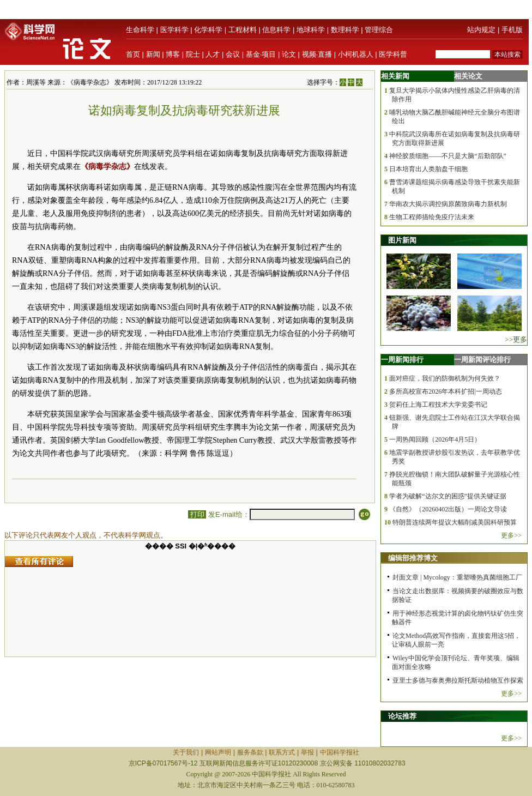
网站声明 (218, 752)
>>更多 (516, 339)
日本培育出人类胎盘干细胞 (428, 169)
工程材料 (243, 30)
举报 (307, 752)
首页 (133, 54)
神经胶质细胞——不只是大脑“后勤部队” (448, 156)
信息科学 (276, 30)
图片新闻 (402, 240)
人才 (213, 54)
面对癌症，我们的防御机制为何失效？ (445, 378)
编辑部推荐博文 (413, 558)
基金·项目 (261, 54)
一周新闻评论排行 (482, 360)
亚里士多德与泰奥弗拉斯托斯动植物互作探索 (458, 680)
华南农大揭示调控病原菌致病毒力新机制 (448, 204)
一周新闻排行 (402, 360)
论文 (289, 54)
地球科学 (311, 30)
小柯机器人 (356, 54)
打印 (197, 514)
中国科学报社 (340, 752)
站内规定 (481, 30)
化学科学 (208, 30)
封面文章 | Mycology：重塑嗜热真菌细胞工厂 (457, 577)
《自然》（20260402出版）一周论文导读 (448, 509)
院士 (193, 54)
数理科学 (345, 30)
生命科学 (140, 30)
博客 (173, 54)
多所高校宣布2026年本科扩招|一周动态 (445, 391)
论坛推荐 (402, 716)
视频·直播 (317, 54)
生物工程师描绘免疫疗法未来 (432, 217)
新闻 (153, 54)
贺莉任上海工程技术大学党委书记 (438, 405)
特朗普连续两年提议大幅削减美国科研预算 (455, 522)
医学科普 (393, 54)
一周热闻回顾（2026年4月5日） (435, 439)
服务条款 (250, 752)
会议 (233, 54)
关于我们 (186, 752)
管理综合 (379, 30)
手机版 (512, 30)
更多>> (511, 535)
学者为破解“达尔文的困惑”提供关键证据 (448, 496)
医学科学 (174, 30)
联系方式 (282, 752)
